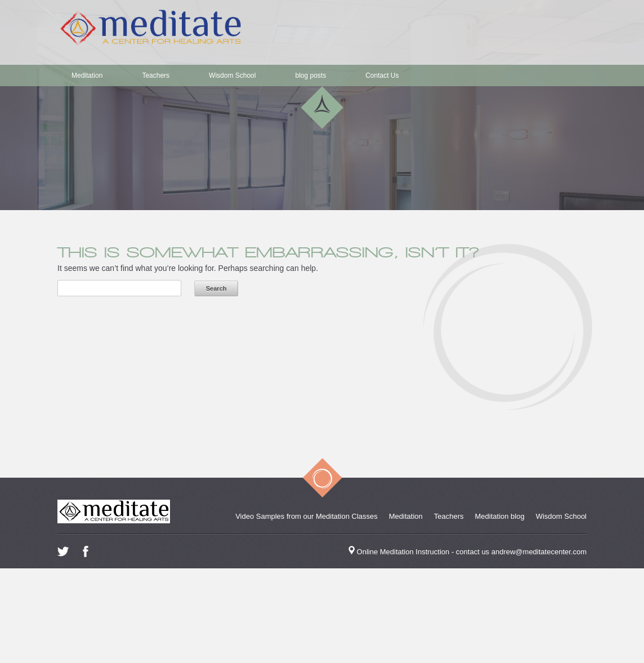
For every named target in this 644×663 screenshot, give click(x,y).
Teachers (156, 75)
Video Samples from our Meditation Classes (307, 516)
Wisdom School (232, 75)
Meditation (87, 75)
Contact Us (382, 75)
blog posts (310, 75)
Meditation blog (500, 516)
